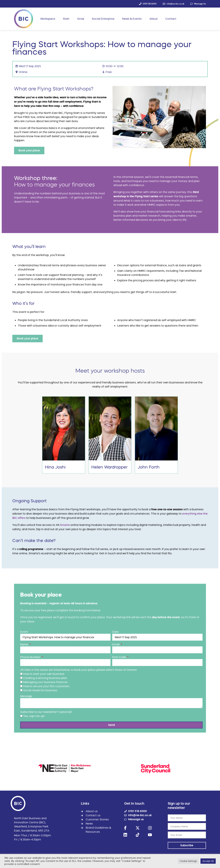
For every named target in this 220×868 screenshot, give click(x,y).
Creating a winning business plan (45, 678)
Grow (81, 19)
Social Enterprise (103, 19)
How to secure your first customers (46, 686)
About (154, 19)
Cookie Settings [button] (188, 861)
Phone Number (31, 657)
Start (66, 19)
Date (115, 632)
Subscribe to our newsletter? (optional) (46, 712)
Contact (171, 19)
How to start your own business (44, 674)
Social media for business (40, 690)
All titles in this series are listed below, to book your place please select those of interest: (79, 670)
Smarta (65, 525)
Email (116, 644)
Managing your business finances (45, 682)
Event (24, 632)
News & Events (132, 19)
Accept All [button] (208, 861)
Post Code (119, 657)
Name (25, 644)
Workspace (48, 19)
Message (26, 696)
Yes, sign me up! (34, 716)
